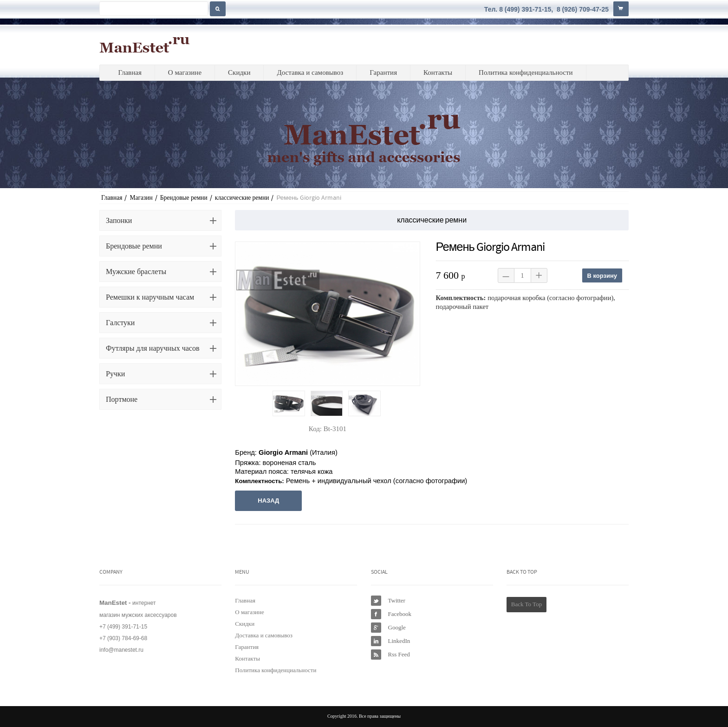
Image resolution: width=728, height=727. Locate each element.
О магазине (185, 72)
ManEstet (145, 45)
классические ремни (242, 198)
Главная (130, 72)
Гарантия (383, 72)
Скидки (239, 72)
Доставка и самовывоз (310, 72)
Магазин (141, 198)
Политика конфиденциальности (526, 72)
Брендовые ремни (184, 198)
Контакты (438, 72)
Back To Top (526, 604)
